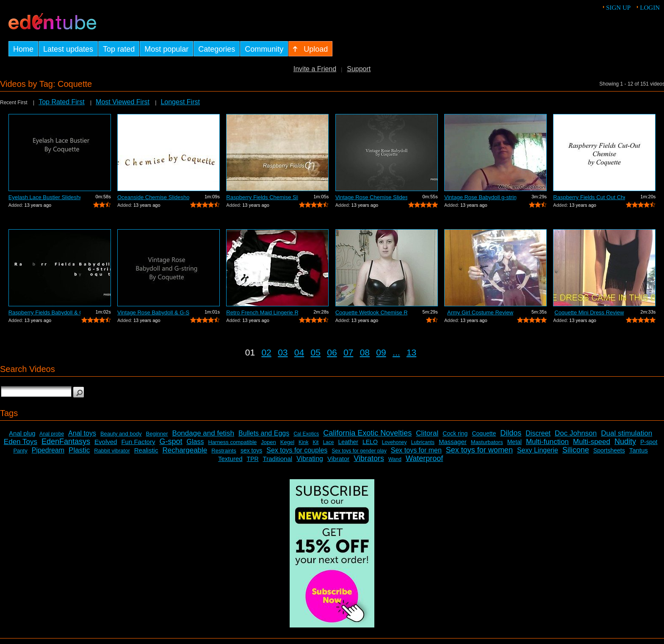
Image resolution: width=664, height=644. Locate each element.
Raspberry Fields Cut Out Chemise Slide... (589, 197)
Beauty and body (121, 434)
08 (365, 352)
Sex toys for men (416, 450)
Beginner (157, 434)
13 (411, 352)
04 (299, 352)
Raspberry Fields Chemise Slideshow (262, 197)
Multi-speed (592, 442)
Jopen (268, 442)
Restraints (224, 451)
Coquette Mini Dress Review (589, 312)
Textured (230, 459)
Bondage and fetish (203, 433)
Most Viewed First (123, 102)
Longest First (180, 102)
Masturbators (487, 442)
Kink (303, 442)
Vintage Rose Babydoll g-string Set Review (480, 197)
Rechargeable (185, 450)
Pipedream (48, 450)
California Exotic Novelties (367, 433)
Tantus (639, 450)
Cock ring (455, 433)
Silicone (576, 450)
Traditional (278, 459)
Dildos (511, 433)
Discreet (538, 433)
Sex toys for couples (297, 450)
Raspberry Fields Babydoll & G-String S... (44, 312)
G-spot (171, 441)
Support (359, 69)
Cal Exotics (306, 434)
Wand (395, 459)
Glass (195, 442)
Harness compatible (232, 442)
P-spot (649, 442)
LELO (370, 442)
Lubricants (423, 442)
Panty (20, 451)
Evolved (106, 442)
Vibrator (338, 459)
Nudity (625, 441)
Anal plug (22, 433)
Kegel (287, 442)
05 (316, 352)
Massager (453, 442)
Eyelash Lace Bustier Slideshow (44, 197)
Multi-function (547, 442)
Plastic (79, 450)
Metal (515, 442)
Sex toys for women (479, 450)
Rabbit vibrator (112, 451)
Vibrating (310, 459)
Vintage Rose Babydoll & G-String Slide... (153, 312)
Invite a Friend (315, 69)
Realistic (146, 450)
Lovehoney (394, 442)
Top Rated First (61, 102)
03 (283, 352)
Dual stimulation (627, 433)
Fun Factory (138, 442)
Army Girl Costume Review (480, 312)
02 (266, 352)
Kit (315, 442)
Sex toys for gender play (359, 451)
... (396, 352)
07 (348, 352)
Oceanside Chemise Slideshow (153, 197)
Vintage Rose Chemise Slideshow (371, 197)
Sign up (618, 8)
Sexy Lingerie (538, 450)
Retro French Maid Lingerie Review (262, 312)
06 (332, 352)
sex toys (251, 450)
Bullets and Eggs (264, 433)
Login (650, 8)
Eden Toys (21, 442)
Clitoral (427, 433)
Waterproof (424, 458)
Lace (328, 442)
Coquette (484, 433)
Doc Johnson (576, 433)
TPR (253, 459)
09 (381, 352)
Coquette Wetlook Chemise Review (371, 312)
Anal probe (52, 434)
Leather (348, 442)
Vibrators (369, 458)
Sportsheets (609, 450)
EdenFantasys (66, 441)
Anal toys (82, 433)
